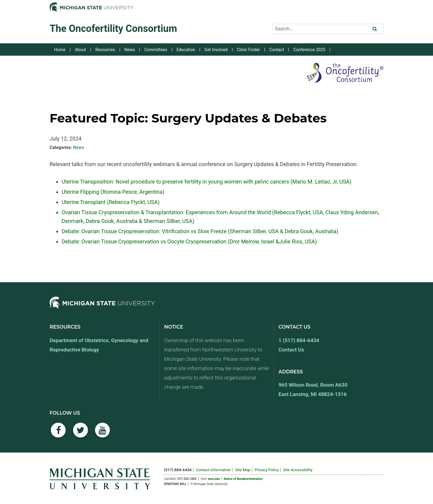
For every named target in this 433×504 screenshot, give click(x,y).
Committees (156, 50)
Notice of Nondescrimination (243, 479)
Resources (105, 50)
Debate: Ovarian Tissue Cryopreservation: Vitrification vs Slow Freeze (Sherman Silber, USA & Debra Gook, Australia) (200, 231)
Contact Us (291, 350)
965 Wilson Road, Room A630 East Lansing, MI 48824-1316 (313, 390)
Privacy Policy (267, 470)
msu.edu (214, 479)
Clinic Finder (249, 50)
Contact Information (213, 470)
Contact (277, 50)
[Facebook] (58, 433)
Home (60, 50)
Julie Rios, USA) (298, 241)
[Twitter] (81, 433)
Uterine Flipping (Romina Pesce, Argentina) (113, 192)
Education (186, 50)
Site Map (243, 470)
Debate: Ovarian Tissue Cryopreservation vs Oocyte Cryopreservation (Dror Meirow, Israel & (170, 241)
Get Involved (216, 50)
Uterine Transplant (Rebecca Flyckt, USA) (111, 202)
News (130, 50)
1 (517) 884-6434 (299, 340)
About (80, 50)
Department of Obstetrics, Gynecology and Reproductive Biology (99, 345)
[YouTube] (103, 433)
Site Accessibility (298, 470)
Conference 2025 (309, 50)
